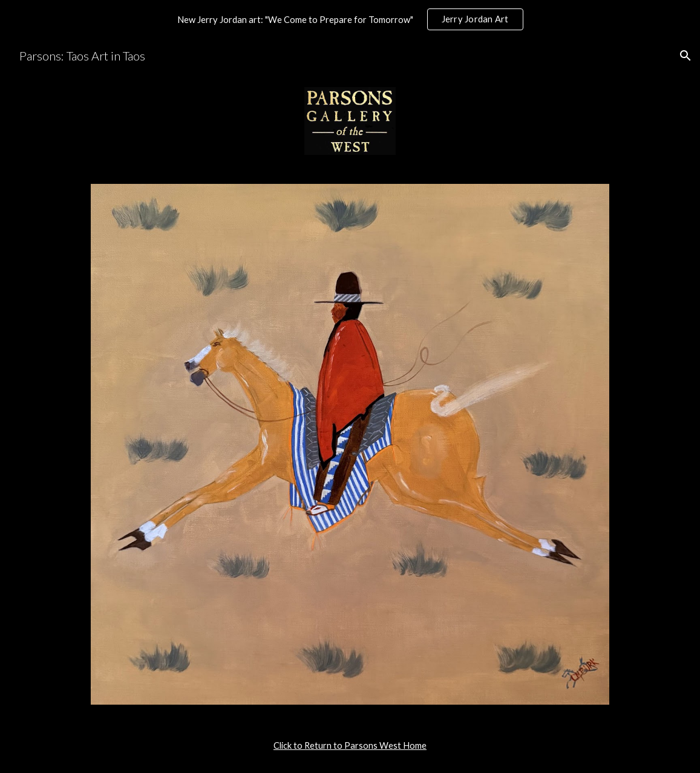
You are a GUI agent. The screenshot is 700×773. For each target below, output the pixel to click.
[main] (350, 746)
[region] (350, 19)
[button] (685, 56)
